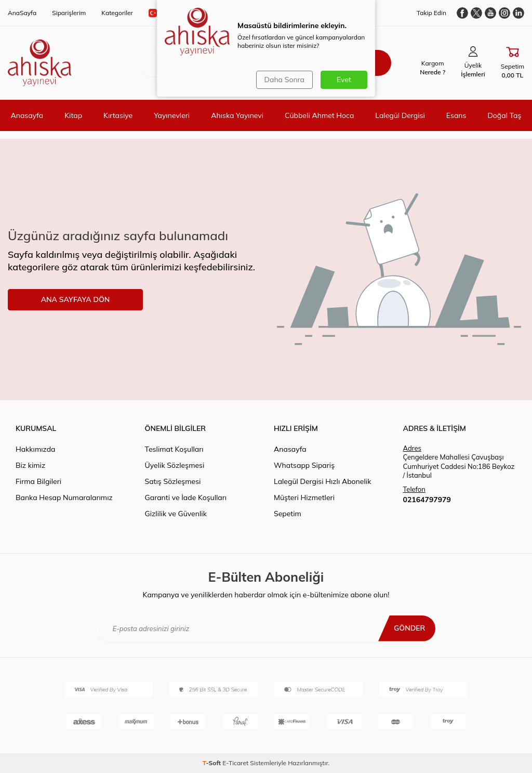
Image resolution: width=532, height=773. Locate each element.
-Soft (213, 763)
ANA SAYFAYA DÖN (76, 299)
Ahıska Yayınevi (237, 115)
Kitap (73, 115)
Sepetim (288, 514)
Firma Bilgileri (38, 481)
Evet (344, 80)
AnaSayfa (22, 13)
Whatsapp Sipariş (304, 465)
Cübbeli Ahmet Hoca (319, 115)
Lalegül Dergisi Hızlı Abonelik (322, 481)
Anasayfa (27, 115)
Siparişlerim (69, 13)
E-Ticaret (235, 763)
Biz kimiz (30, 465)
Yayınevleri (172, 115)
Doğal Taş (504, 115)
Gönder (409, 628)
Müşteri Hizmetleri (304, 497)
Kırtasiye (118, 115)
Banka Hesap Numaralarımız (64, 497)
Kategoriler (117, 13)
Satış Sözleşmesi (173, 481)
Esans (456, 115)
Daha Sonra (284, 80)
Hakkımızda (35, 449)
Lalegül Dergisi (400, 115)
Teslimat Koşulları (174, 449)
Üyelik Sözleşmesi (175, 465)
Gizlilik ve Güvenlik (176, 514)
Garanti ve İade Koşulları (186, 497)
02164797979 (427, 500)
